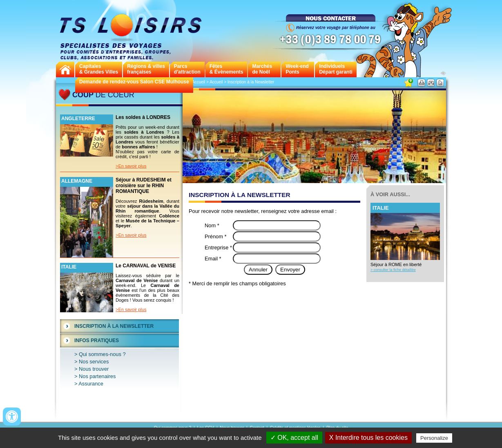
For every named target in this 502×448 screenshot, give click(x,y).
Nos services (94, 362)
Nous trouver (94, 369)
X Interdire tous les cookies (368, 438)
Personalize (434, 438)
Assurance (91, 384)
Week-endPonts (297, 69)
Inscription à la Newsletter (114, 326)
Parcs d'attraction (187, 69)
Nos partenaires (97, 376)
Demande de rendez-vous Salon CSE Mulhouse (134, 82)
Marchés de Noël (262, 69)
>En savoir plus (131, 166)
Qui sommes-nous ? (102, 354)
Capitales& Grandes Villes (99, 69)
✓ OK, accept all (294, 438)
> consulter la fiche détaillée (393, 270)
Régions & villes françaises (146, 69)
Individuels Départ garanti (336, 69)
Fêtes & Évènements (226, 69)
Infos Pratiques (97, 340)
